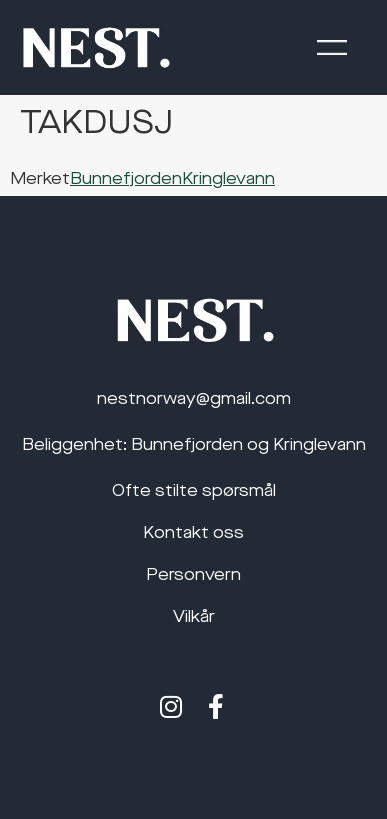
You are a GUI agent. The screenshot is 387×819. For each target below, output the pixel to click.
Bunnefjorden (126, 180)
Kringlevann (228, 180)
